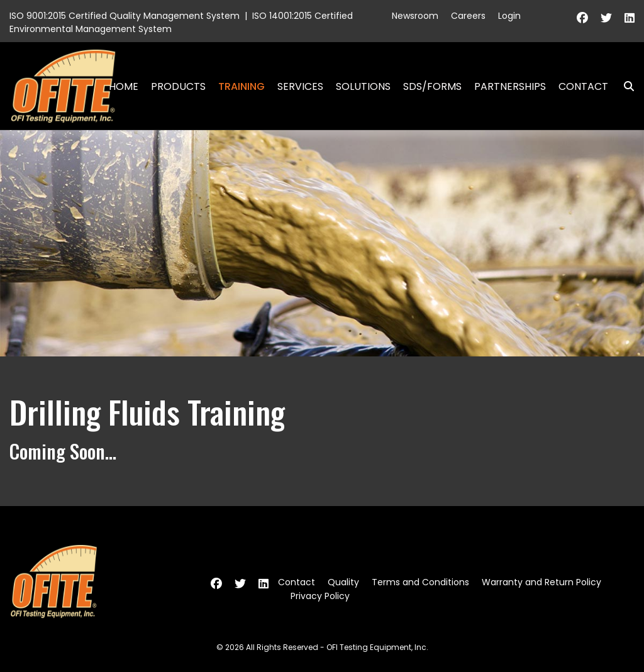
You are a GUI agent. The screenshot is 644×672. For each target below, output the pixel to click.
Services (300, 86)
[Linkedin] (630, 18)
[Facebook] (582, 18)
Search (624, 86)
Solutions (363, 86)
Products (178, 86)
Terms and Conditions (420, 582)
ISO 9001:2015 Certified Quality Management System (125, 16)
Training (241, 86)
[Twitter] (606, 18)
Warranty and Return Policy (541, 582)
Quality (343, 582)
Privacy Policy (320, 596)
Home (124, 86)
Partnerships (510, 86)
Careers (468, 16)
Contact (583, 86)
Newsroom (415, 16)
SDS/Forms (432, 86)
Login (509, 16)
